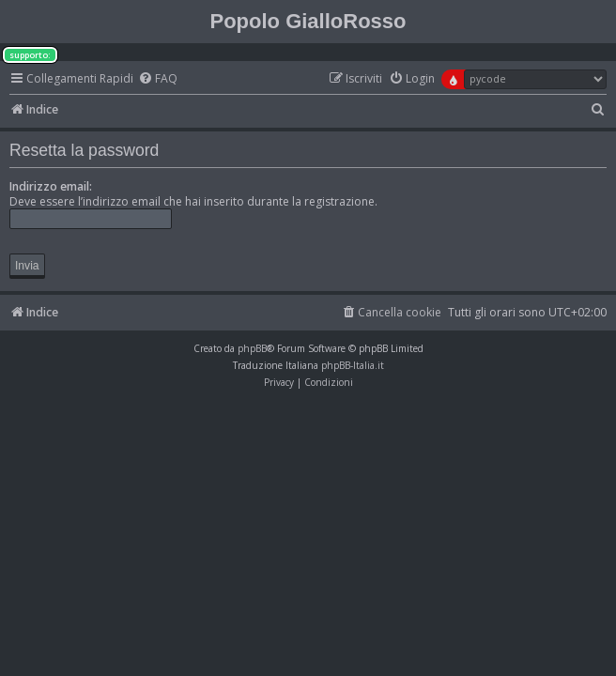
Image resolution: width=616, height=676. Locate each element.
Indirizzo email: (51, 186)
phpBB (252, 348)
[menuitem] (158, 79)
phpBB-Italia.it (353, 365)
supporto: (30, 55)
